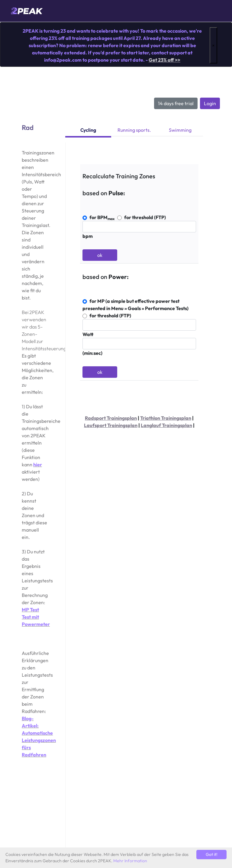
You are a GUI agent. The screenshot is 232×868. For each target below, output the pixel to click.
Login (210, 103)
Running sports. (134, 130)
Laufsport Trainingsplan (111, 425)
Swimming (180, 130)
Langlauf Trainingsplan (166, 425)
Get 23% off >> (164, 60)
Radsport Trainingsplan (111, 418)
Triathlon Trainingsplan (166, 418)
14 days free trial (176, 103)
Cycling (88, 130)
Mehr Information (130, 861)
